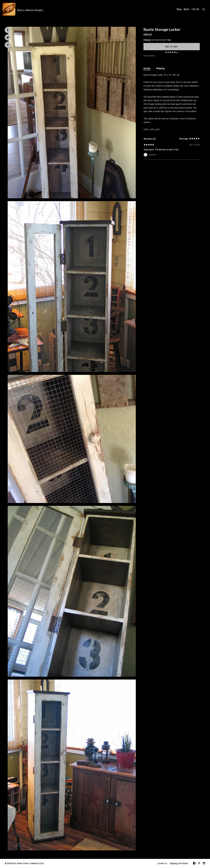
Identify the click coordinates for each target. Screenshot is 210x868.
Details (147, 68)
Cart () (195, 9)
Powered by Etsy (37, 863)
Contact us (162, 863)
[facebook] (194, 863)
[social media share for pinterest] (8, 45)
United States (160, 40)
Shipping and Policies (179, 863)
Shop (179, 9)
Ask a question (149, 56)
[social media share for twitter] (8, 38)
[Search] (204, 10)
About (186, 9)
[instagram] (204, 863)
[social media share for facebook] (8, 30)
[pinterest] (199, 863)
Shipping (160, 68)
